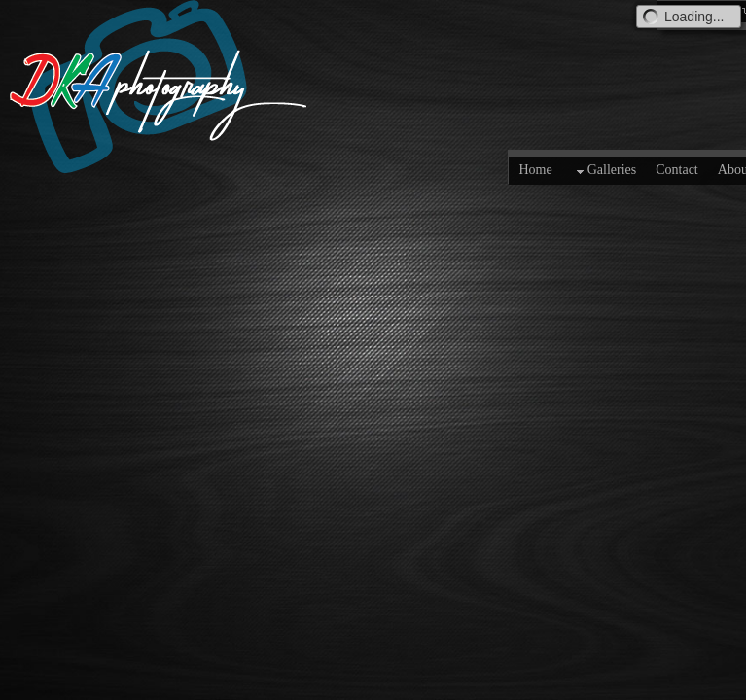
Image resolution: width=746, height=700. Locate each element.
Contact (677, 170)
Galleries (604, 171)
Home (535, 170)
